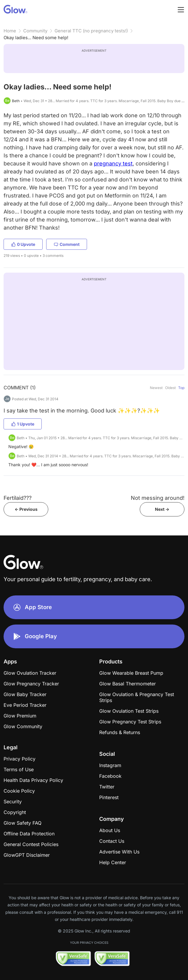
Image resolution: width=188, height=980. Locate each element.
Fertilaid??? (18, 498)
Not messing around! (158, 498)
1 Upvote (23, 424)
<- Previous (26, 509)
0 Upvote (23, 244)
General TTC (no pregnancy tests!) (91, 31)
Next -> (162, 509)
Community (35, 31)
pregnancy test (113, 163)
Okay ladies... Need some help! (36, 38)
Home (10, 31)
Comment (67, 244)
